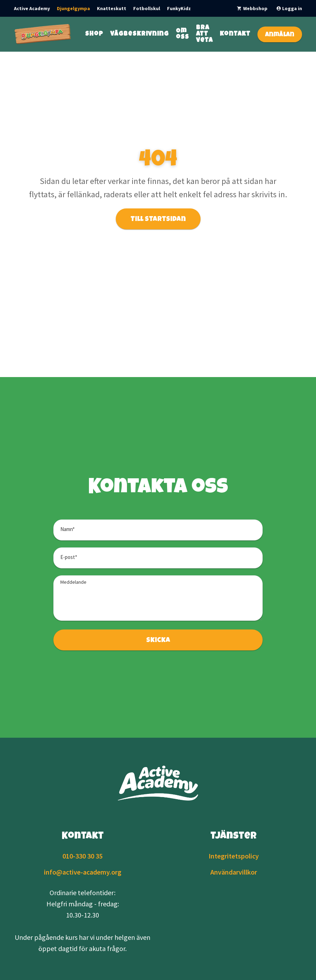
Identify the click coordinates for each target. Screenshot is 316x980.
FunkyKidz (179, 8)
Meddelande (73, 582)
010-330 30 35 (82, 856)
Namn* (67, 529)
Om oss (182, 34)
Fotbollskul (147, 8)
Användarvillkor (234, 872)
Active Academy (32, 8)
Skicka (158, 641)
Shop (94, 34)
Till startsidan (158, 220)
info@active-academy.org (83, 872)
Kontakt (235, 34)
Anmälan (280, 35)
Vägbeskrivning (140, 34)
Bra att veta (204, 34)
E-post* (69, 557)
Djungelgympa (73, 8)
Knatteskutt (112, 8)
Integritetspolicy (234, 856)
